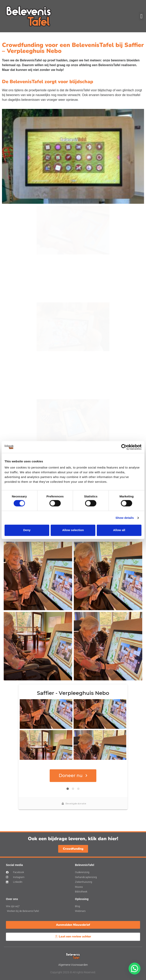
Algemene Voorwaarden (73, 965)
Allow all (119, 530)
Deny (27, 530)
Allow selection (73, 530)
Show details (125, 518)
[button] (141, 16)
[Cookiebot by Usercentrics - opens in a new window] (124, 447)
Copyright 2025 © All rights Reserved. (73, 972)
